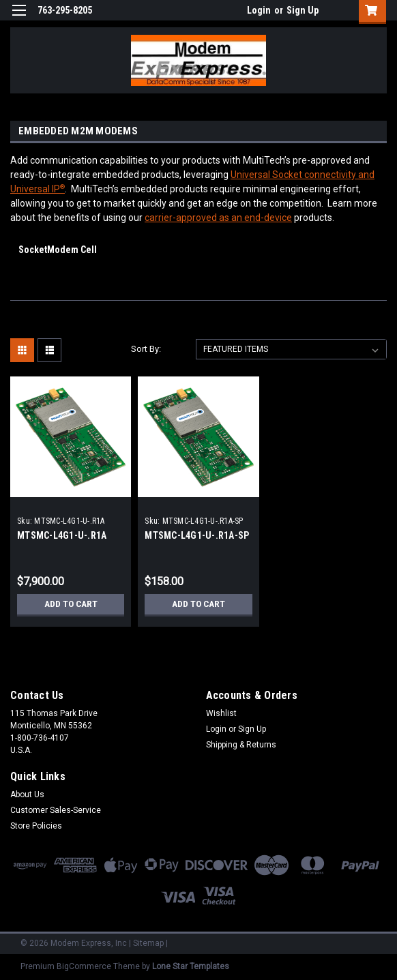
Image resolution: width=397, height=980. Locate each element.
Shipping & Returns (241, 745)
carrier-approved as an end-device (218, 218)
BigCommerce (84, 966)
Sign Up (303, 10)
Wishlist (221, 713)
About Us (27, 795)
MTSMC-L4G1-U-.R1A (62, 535)
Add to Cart (71, 604)
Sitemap (148, 943)
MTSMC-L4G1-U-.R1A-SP (197, 535)
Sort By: (146, 349)
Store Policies (36, 826)
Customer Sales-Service (56, 810)
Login (259, 10)
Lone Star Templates (191, 966)
